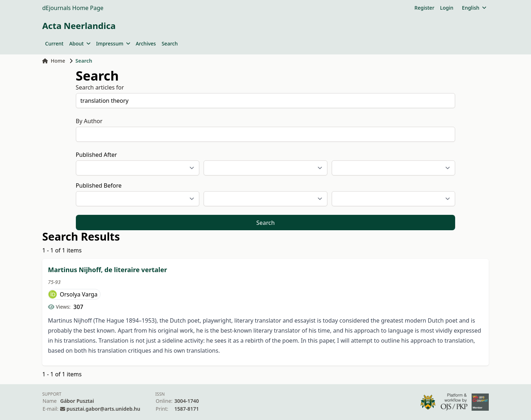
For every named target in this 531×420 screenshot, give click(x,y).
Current (54, 44)
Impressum (113, 44)
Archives (146, 44)
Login (447, 8)
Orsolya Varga (79, 294)
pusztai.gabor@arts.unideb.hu (103, 409)
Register (424, 8)
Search (170, 44)
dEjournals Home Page (73, 8)
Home (54, 61)
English (474, 8)
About (80, 44)
